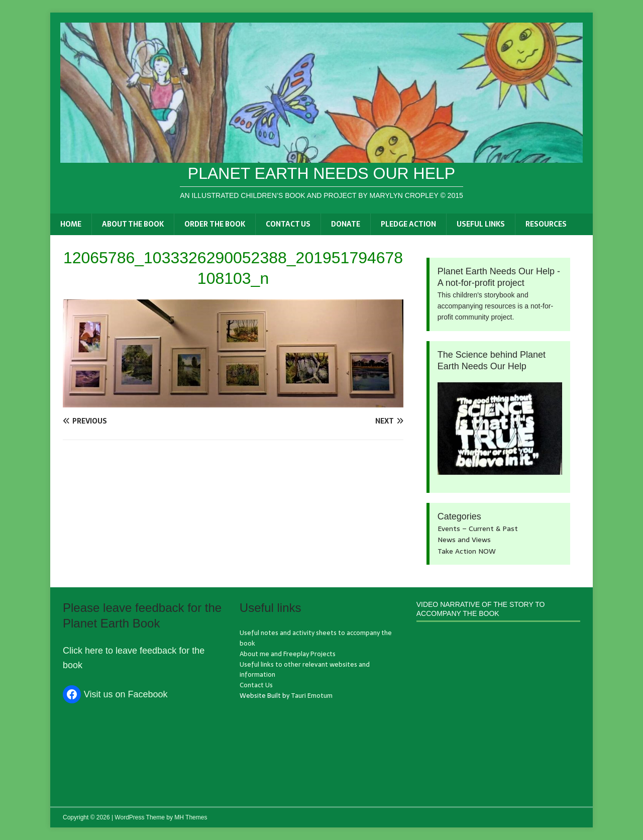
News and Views (464, 540)
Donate (346, 224)
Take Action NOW (467, 551)
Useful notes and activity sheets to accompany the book (316, 638)
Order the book (215, 224)
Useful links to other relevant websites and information (305, 670)
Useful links (481, 224)
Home (71, 224)
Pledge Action (408, 224)
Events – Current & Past (478, 529)
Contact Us (288, 224)
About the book (133, 224)
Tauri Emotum (312, 696)
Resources (546, 224)
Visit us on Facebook (126, 694)
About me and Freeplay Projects (288, 654)
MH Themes (191, 817)
